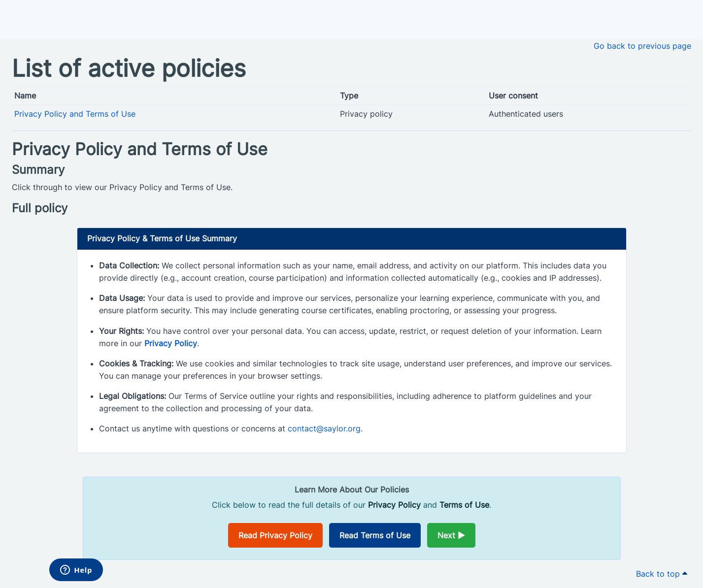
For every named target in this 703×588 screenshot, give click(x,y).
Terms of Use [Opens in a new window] (464, 505)
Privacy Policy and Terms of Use (75, 114)
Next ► (451, 535)
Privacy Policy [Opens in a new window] (171, 343)
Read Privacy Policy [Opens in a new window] (275, 535)
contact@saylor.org (324, 428)
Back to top (662, 574)
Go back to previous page (642, 46)
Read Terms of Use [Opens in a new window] (375, 535)
